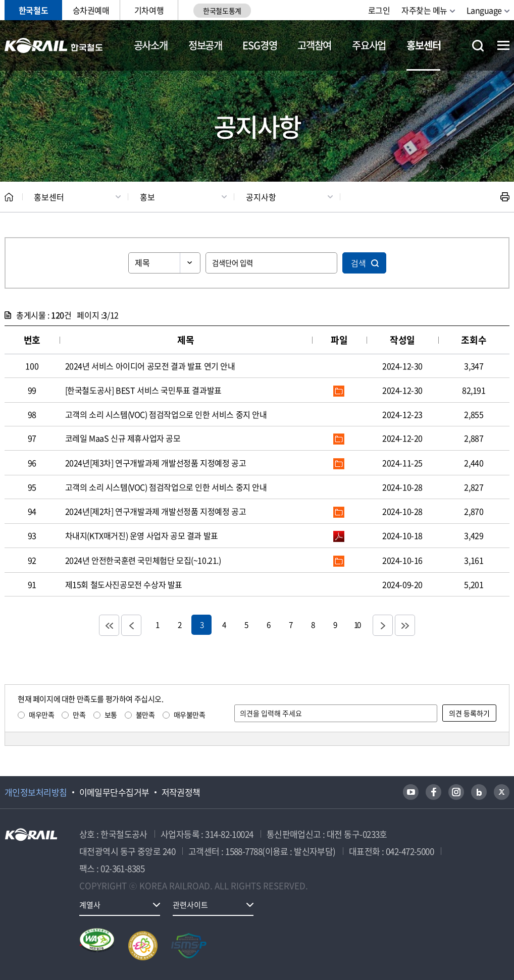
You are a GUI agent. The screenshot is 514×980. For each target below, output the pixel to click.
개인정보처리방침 (36, 792)
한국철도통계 (222, 11)
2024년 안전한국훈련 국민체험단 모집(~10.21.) (143, 560)
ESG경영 (260, 45)
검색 (358, 263)
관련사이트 (190, 905)
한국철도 (33, 10)
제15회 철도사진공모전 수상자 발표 (124, 584)
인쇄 (505, 197)
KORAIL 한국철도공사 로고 (54, 45)
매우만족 (41, 715)
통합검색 (478, 46)
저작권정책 (181, 792)
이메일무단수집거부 (114, 792)
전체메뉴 (503, 45)
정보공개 (205, 45)
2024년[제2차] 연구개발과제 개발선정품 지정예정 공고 (156, 511)
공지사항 (261, 197)
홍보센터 (423, 45)
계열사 (90, 905)
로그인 (379, 10)
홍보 (147, 197)
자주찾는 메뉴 (424, 10)
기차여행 (149, 10)
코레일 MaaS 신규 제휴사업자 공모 (123, 438)
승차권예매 (91, 10)
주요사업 (369, 45)
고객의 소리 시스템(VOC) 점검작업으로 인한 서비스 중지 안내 (166, 414)
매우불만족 (190, 715)
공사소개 (151, 45)
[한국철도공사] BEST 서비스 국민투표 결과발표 (143, 390)
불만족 (145, 715)
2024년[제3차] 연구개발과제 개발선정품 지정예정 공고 (156, 463)
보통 (111, 715)
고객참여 (314, 45)
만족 (79, 715)
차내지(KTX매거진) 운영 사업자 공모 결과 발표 (142, 535)
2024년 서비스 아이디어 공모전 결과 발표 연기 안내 (150, 366)
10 (357, 624)
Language (484, 10)
